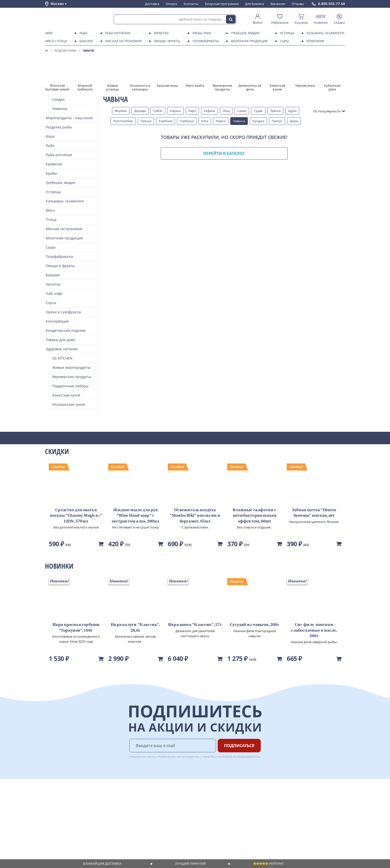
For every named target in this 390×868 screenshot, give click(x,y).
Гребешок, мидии (244, 33)
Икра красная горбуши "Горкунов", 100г (76, 628)
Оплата (171, 4)
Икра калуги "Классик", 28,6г (135, 628)
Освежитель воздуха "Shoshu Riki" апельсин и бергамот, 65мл (195, 516)
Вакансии (278, 4)
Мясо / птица (55, 41)
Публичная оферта (60, 836)
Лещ (226, 111)
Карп (192, 111)
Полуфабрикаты (205, 41)
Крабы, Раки (201, 33)
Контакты (191, 4)
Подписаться (239, 746)
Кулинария (314, 41)
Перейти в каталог (224, 153)
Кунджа (258, 121)
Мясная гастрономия (122, 41)
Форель (121, 111)
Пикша (146, 121)
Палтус (277, 121)
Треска (275, 111)
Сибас (158, 111)
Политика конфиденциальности (70, 831)
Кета (205, 121)
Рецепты (115, 817)
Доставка (152, 4)
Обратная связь (57, 812)
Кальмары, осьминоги (324, 33)
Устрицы (286, 33)
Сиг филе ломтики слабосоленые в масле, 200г (314, 631)
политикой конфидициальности (239, 756)
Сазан (242, 111)
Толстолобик (123, 121)
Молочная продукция (248, 41)
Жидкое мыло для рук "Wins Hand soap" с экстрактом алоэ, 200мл (135, 516)
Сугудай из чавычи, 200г (254, 625)
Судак (258, 111)
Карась (175, 111)
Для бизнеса (254, 4)
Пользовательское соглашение (69, 826)
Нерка (221, 121)
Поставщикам (162, 798)
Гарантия (115, 812)
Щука (292, 111)
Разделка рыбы (65, 50)
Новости (52, 817)
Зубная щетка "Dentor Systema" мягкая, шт (314, 513)
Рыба (83, 33)
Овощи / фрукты (166, 41)
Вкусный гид (118, 822)
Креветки (160, 33)
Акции (50, 822)
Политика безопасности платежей (71, 841)
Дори (294, 121)
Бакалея (85, 41)
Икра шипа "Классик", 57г (195, 625)
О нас (49, 802)
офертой (208, 756)
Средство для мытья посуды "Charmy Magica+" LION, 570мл (76, 516)
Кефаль (209, 111)
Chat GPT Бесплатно (264, 801)
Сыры (283, 41)
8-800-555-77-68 (331, 4)
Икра (48, 33)
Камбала (165, 121)
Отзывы (298, 4)
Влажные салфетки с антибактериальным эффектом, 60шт (254, 516)
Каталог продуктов (60, 798)
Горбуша (187, 121)
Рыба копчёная (117, 33)
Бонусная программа (222, 4)
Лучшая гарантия (190, 864)
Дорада (140, 111)
